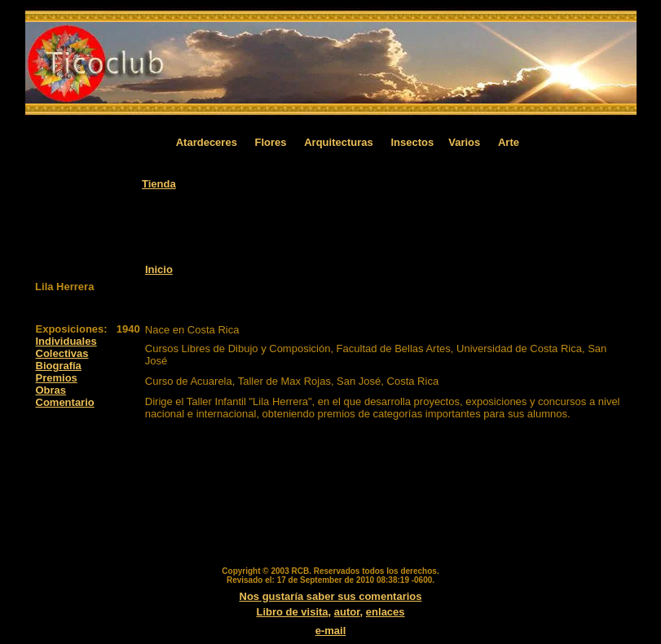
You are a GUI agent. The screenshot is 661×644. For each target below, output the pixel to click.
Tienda (159, 184)
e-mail (331, 631)
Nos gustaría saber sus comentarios (331, 596)
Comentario (65, 402)
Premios (57, 378)
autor (347, 612)
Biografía (59, 366)
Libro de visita (292, 612)
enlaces (386, 612)
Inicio (159, 269)
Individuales (66, 341)
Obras (51, 390)
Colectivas (62, 353)
